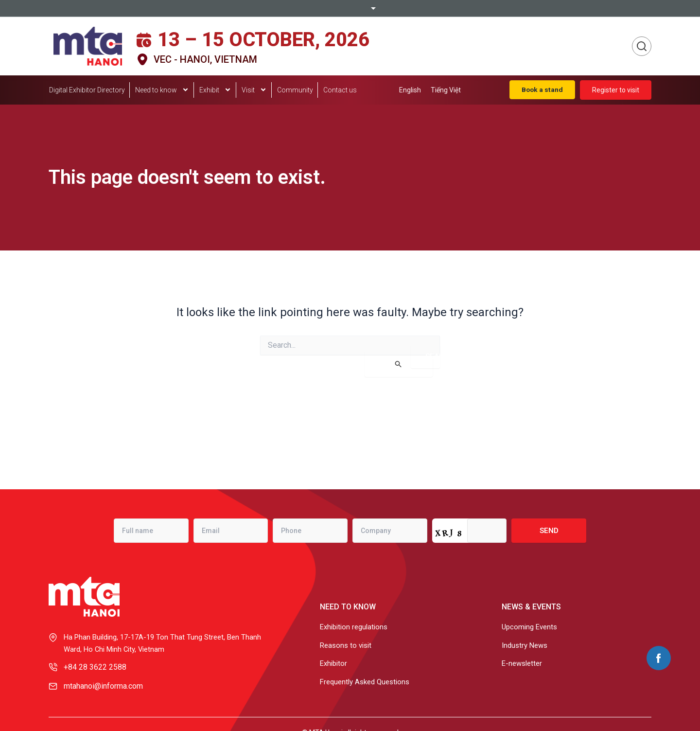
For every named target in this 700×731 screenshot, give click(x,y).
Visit (254, 90)
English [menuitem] (410, 90)
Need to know (162, 90)
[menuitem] (410, 90)
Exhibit (215, 90)
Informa (350, 8)
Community (295, 90)
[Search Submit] (399, 364)
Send (549, 529)
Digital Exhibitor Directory (87, 90)
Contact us (340, 90)
